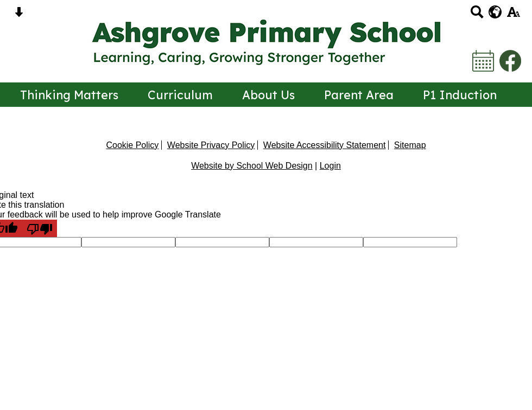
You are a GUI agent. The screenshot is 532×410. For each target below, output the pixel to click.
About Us (268, 95)
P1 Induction (460, 95)
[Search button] (477, 15)
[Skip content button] (19, 15)
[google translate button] (495, 12)
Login (330, 166)
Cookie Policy (132, 145)
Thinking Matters (69, 95)
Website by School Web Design (252, 166)
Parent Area (359, 95)
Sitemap (410, 145)
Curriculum (180, 95)
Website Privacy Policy (211, 145)
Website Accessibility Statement (325, 145)
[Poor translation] (40, 228)
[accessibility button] (513, 15)
